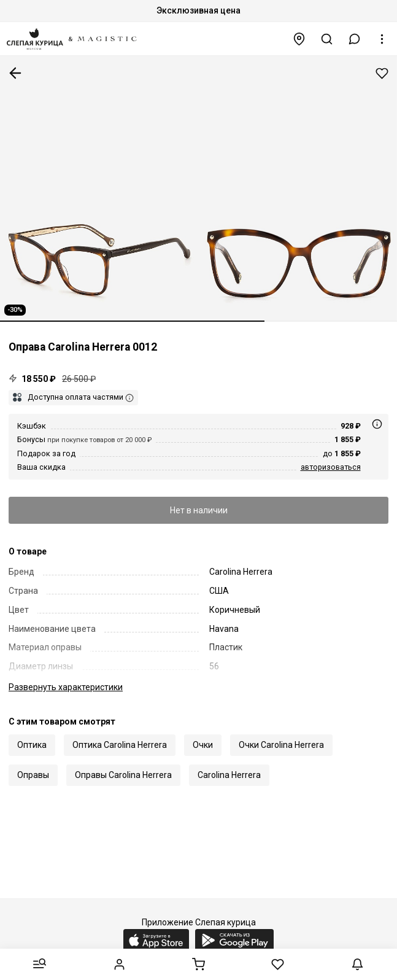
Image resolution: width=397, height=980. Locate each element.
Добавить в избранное (382, 73)
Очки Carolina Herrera (281, 745)
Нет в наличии (199, 510)
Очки (203, 745)
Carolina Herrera (229, 775)
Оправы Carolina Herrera (123, 775)
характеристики (66, 687)
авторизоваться (331, 467)
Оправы (33, 775)
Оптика (32, 745)
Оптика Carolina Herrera (120, 745)
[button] (355, 39)
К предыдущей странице (15, 73)
